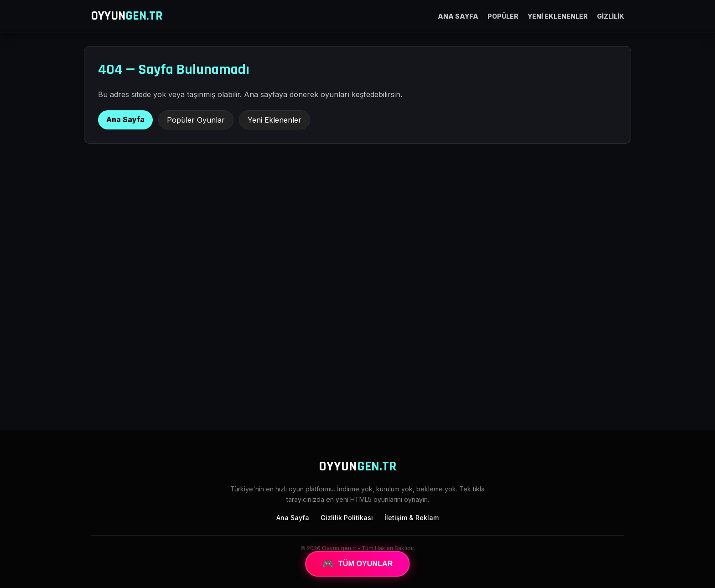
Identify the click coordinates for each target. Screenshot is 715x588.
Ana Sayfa (125, 119)
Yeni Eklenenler (275, 120)
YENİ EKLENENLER (558, 16)
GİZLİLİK (611, 16)
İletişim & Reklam (412, 518)
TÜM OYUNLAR (357, 564)
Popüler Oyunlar (196, 120)
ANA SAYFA (458, 16)
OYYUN (127, 16)
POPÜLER (503, 16)
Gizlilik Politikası (347, 518)
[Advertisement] (357, 348)
